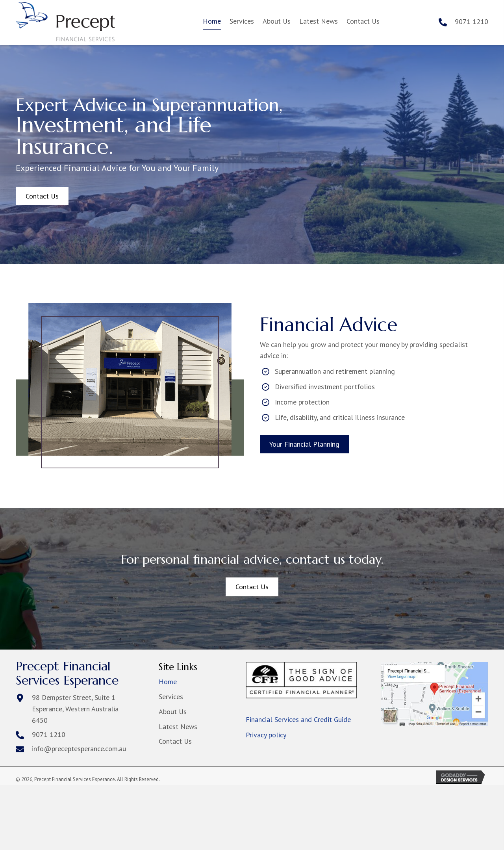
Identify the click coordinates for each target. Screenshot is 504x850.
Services (171, 697)
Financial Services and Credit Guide (298, 719)
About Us (173, 712)
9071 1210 (472, 21)
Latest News (178, 727)
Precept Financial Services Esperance (67, 673)
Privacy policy (266, 735)
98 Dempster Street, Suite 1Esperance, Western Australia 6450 (75, 709)
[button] (42, 196)
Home (168, 682)
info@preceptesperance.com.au (79, 749)
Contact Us (175, 741)
